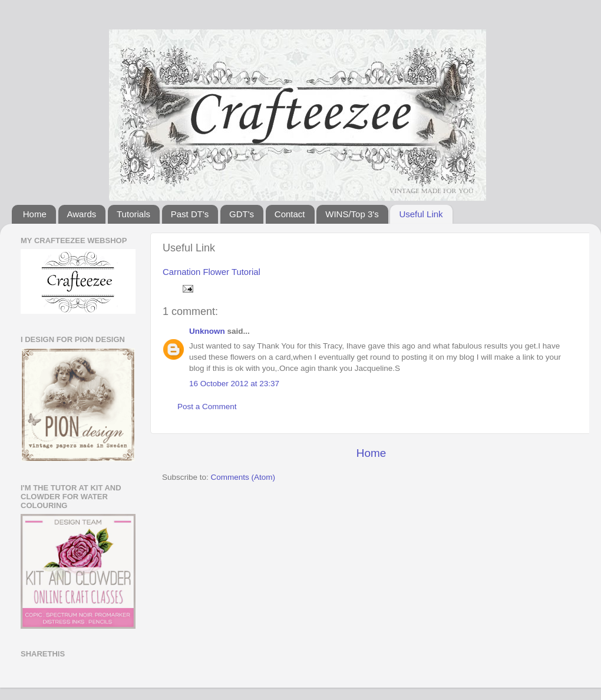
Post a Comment (207, 407)
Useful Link (421, 214)
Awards (82, 214)
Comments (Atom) (243, 477)
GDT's (242, 214)
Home (35, 214)
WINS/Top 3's (352, 214)
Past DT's (190, 214)
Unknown (207, 331)
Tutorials (133, 214)
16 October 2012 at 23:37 (234, 384)
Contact (290, 214)
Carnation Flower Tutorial (212, 272)
